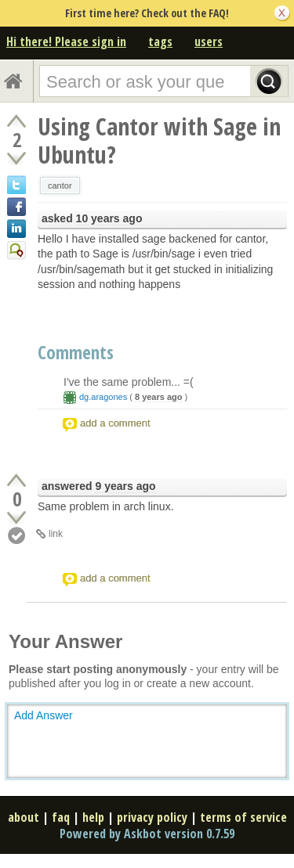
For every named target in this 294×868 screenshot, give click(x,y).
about (24, 817)
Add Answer (44, 715)
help (93, 817)
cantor (60, 185)
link (56, 534)
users (209, 41)
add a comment (115, 423)
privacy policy (152, 817)
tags (160, 41)
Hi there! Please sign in (66, 41)
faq (61, 817)
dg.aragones (103, 397)
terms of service (243, 817)
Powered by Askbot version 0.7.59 (147, 834)
